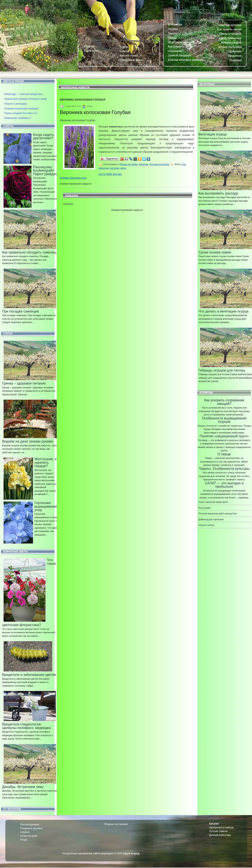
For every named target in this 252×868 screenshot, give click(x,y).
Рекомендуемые (30, 825)
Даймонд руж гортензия (211, 519)
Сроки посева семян (215, 252)
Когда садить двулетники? (43, 136)
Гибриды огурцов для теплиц (222, 370)
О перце (224, 454)
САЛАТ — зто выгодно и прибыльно (224, 485)
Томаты (173, 33)
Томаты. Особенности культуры (224, 469)
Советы (124, 51)
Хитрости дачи (29, 836)
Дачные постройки (230, 47)
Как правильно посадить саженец (29, 252)
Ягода (24, 840)
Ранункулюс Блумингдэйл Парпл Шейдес (45, 170)
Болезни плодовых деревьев (185, 60)
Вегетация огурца (213, 134)
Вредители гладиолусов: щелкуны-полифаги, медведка (26, 726)
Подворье (236, 60)
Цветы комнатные (230, 38)
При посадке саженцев (20, 311)
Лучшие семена (218, 831)
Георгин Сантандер (16, 104)
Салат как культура (230, 25)
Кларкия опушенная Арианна (21, 109)
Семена (25, 832)
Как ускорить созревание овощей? (224, 402)
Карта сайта (91, 51)
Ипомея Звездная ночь (73, 178)
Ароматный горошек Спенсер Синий (25, 99)
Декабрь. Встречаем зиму (23, 787)
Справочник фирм (131, 60)
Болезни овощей (231, 43)
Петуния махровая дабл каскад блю (217, 513)
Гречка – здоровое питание (24, 383)
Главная (89, 46)
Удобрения (235, 51)
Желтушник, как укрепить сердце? (47, 462)
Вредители (235, 56)
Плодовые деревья (31, 828)
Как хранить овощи (229, 29)
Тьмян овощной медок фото (213, 502)
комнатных (104, 168)
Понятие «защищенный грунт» (224, 436)
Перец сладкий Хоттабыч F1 (21, 113)
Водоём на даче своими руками (28, 441)
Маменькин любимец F (18, 118)
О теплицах (175, 24)
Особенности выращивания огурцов (224, 420)
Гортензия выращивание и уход (47, 506)
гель (184, 164)
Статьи (124, 47)
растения (115, 168)
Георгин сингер (206, 525)
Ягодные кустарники (159, 164)
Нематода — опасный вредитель (23, 94)
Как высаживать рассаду (218, 193)
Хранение (144, 164)
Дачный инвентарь (220, 835)
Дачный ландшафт (180, 55)
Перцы (172, 38)
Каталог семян (129, 56)
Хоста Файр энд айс (110, 174)
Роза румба (204, 508)
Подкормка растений (181, 42)
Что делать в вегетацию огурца (223, 311)
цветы (123, 168)
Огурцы (173, 29)
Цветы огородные (230, 34)
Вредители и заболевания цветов (29, 675)
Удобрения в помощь (222, 827)
